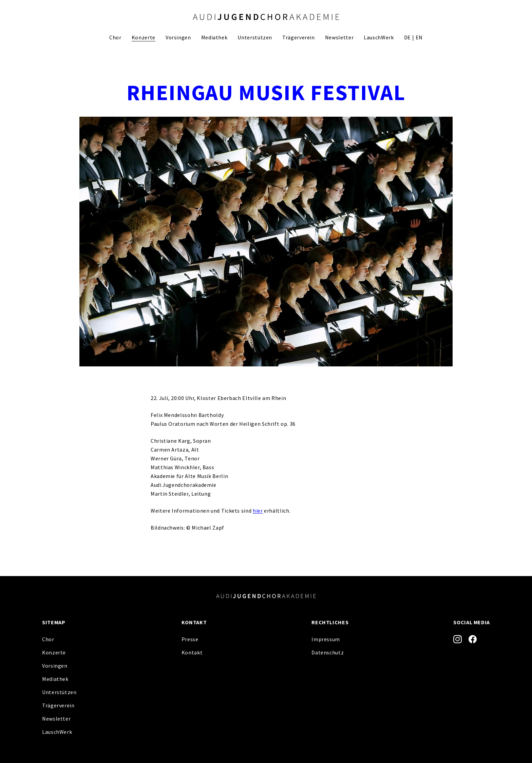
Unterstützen (255, 37)
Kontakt (192, 652)
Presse (190, 639)
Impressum (326, 639)
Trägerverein (299, 37)
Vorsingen (178, 37)
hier (258, 511)
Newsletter (339, 37)
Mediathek (214, 37)
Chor (115, 37)
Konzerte (144, 37)
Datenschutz (328, 652)
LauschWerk (379, 37)
